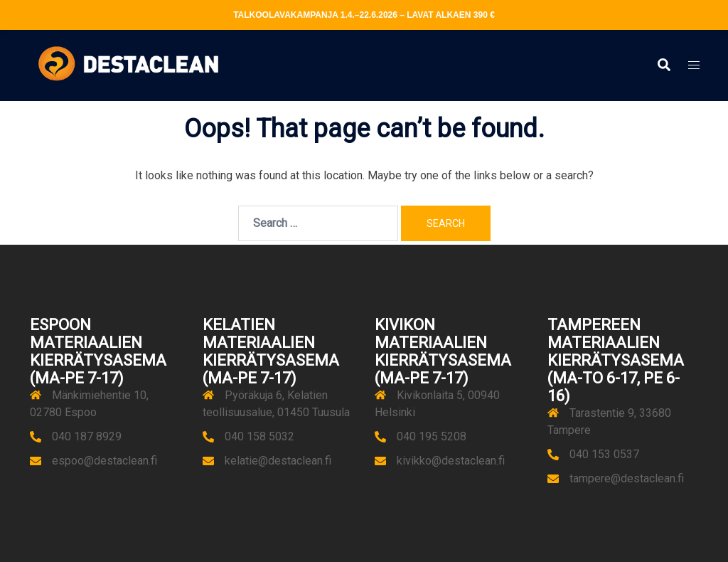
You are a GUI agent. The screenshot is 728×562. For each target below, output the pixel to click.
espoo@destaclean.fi (105, 461)
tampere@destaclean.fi (627, 478)
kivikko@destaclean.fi (451, 461)
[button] (663, 65)
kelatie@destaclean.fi (278, 461)
